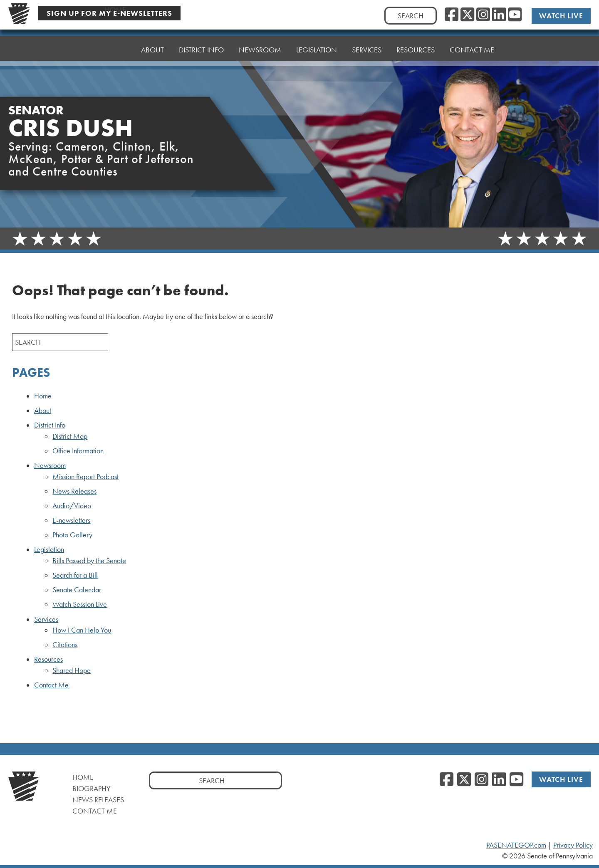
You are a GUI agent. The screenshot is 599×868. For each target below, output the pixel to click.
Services (46, 619)
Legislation (49, 549)
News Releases (74, 491)
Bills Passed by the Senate (89, 561)
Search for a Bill (75, 575)
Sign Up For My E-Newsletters (109, 13)
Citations (65, 645)
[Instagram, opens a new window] (483, 15)
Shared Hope (72, 670)
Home (115, 50)
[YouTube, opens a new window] (515, 15)
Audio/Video (72, 506)
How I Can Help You (82, 630)
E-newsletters (71, 520)
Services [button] (367, 50)
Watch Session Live (80, 604)
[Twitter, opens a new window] (467, 15)
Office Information (78, 451)
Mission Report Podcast (85, 477)
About (152, 50)
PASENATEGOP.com (516, 845)
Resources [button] (416, 49)
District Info (50, 425)
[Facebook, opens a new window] (452, 15)
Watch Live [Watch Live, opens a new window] (561, 16)
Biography (92, 788)
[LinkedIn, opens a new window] (499, 15)
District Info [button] (201, 50)
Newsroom (50, 465)
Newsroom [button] (260, 50)
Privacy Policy (573, 845)
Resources (48, 659)
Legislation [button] (317, 50)
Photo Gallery (72, 535)
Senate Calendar (77, 590)
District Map (70, 436)
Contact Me (472, 47)
